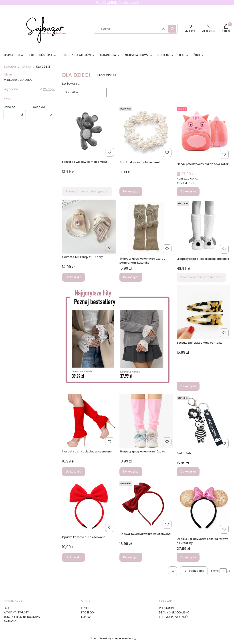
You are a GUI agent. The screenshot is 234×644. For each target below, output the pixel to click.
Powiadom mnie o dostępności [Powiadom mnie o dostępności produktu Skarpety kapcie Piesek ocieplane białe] (202, 277)
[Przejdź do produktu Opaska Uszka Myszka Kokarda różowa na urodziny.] (204, 508)
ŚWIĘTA (26, 67)
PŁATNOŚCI (11, 621)
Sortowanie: (71, 84)
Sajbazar (10, 67)
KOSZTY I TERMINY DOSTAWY (22, 617)
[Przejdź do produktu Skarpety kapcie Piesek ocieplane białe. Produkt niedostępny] (204, 227)
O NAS (85, 608)
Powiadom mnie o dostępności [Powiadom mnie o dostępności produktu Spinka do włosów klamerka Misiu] (87, 191)
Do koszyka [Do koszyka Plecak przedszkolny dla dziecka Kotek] (188, 191)
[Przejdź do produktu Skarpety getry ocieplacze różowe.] (146, 421)
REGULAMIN (166, 608)
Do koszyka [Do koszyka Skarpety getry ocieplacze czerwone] (74, 472)
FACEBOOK (88, 612)
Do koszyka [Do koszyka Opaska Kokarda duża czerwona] (74, 557)
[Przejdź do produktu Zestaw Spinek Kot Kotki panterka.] (204, 312)
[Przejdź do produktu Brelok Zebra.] (204, 422)
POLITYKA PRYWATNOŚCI (175, 617)
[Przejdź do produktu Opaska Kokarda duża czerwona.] (89, 507)
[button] (172, 29)
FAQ (6, 608)
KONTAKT (87, 617)
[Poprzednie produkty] (194, 571)
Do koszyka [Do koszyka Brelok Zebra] (188, 472)
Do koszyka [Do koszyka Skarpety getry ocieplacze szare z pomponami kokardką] (131, 277)
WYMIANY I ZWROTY (16, 612)
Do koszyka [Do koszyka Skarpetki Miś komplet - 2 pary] (74, 277)
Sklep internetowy (112, 639)
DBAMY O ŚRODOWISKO (174, 612)
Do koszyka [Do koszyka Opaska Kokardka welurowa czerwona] (131, 557)
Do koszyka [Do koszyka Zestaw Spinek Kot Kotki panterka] (188, 386)
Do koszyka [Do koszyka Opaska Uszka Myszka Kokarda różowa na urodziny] (188, 557)
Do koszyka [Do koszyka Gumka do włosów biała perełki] (131, 191)
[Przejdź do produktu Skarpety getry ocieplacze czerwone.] (89, 421)
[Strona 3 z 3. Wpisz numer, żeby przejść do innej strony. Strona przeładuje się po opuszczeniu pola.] (223, 571)
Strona (215, 571)
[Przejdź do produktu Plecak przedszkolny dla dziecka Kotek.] (204, 133)
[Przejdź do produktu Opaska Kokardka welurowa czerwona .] (146, 505)
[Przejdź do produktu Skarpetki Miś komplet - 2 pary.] (89, 227)
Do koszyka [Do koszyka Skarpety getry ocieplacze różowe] (131, 472)
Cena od (10, 107)
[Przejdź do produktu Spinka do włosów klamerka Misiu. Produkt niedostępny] (89, 132)
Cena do (39, 107)
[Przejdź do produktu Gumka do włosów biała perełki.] (146, 132)
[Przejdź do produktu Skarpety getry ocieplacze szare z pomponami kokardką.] (146, 227)
